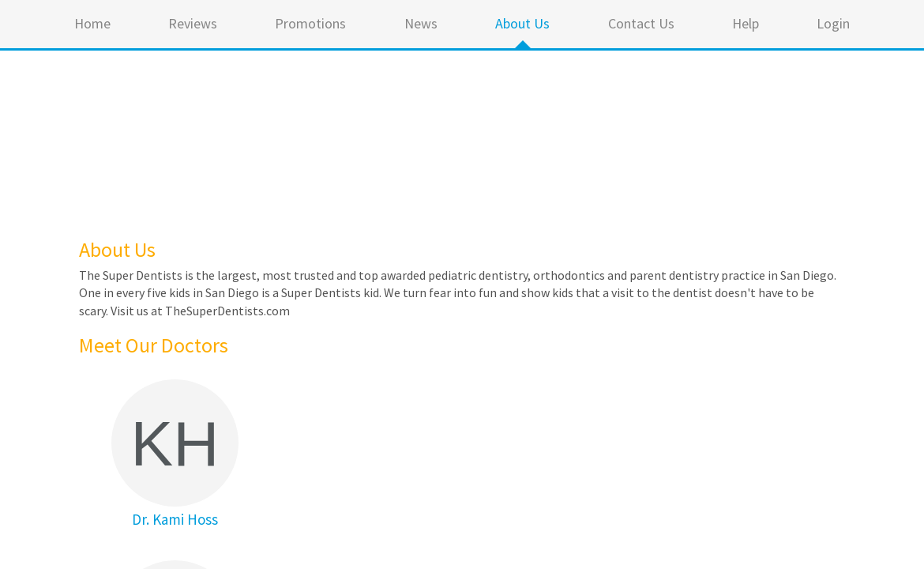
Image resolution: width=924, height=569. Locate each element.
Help (746, 23)
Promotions (310, 23)
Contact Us (641, 23)
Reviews (193, 23)
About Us (522, 23)
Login (833, 23)
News (421, 23)
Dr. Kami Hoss (175, 519)
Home (92, 23)
